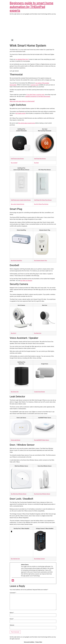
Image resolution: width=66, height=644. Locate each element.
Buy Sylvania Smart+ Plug (41, 261)
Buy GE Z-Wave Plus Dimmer (41, 204)
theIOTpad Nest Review (40, 159)
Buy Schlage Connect (39, 559)
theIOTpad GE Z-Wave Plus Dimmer (43, 200)
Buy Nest (36, 163)
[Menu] (12, 40)
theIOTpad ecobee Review (17, 159)
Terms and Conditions (29, 642)
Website (12, 625)
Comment (13, 593)
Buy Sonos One (15, 392)
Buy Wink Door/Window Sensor (19, 494)
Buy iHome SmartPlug (16, 261)
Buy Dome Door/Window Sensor (42, 494)
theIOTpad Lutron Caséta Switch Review (21, 200)
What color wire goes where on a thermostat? (22, 101)
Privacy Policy (39, 642)
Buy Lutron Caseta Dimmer (18, 204)
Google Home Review (40, 392)
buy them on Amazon (26, 281)
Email (12, 619)
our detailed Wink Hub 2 (22, 59)
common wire (35, 85)
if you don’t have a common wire (35, 95)
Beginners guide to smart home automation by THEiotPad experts (31, 7)
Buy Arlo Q (14, 333)
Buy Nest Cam (38, 333)
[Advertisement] (33, 27)
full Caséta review (21, 113)
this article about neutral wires (27, 123)
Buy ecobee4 (14, 163)
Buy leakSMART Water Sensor (42, 440)
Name (12, 613)
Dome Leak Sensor (16, 440)
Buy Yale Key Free (15, 559)
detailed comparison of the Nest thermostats (38, 96)
